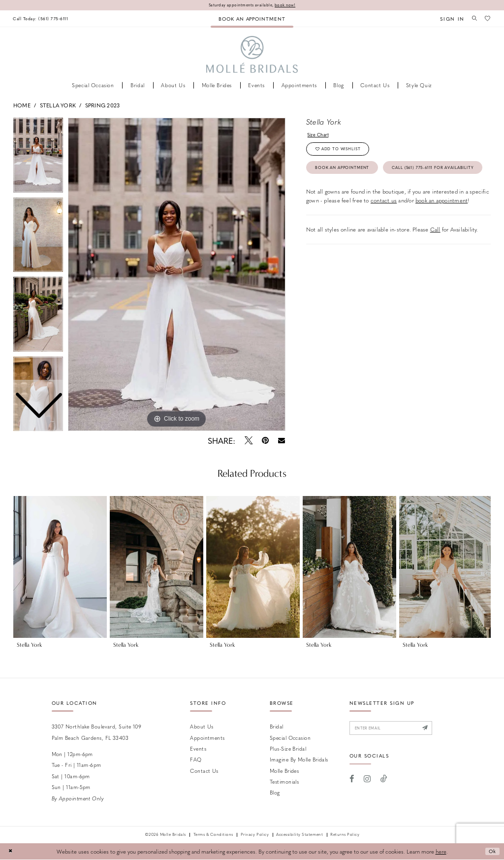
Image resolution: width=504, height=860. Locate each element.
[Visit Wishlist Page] (487, 19)
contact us (384, 226)
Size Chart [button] (320, 136)
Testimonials (284, 782)
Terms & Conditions (213, 835)
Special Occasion (290, 738)
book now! (289, 5)
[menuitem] (43, 19)
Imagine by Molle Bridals (299, 760)
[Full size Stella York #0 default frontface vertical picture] (177, 275)
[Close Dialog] (11, 852)
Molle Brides (284, 771)
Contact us (204, 771)
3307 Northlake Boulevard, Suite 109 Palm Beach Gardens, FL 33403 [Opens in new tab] (97, 732)
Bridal (277, 727)
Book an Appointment (347, 172)
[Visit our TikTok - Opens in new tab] (384, 781)
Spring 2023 (102, 106)
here (441, 852)
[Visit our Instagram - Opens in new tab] (367, 781)
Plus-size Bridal (288, 749)
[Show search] (472, 19)
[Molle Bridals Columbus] (252, 55)
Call (435, 255)
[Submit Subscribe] (436, 729)
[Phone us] (43, 19)
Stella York (58, 106)
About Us (202, 727)
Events (198, 749)
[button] (449, 19)
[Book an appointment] (252, 19)
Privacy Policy (255, 835)
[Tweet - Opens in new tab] (248, 441)
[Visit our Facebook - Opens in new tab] (352, 781)
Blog (275, 793)
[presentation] (60, 567)
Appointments (207, 738)
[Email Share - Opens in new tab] (282, 441)
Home (22, 106)
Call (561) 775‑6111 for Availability (364, 192)
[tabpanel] (177, 275)
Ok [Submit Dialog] (491, 852)
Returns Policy (345, 835)
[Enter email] (397, 729)
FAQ (196, 760)
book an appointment (441, 226)
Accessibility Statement (299, 835)
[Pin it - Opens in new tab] (265, 441)
